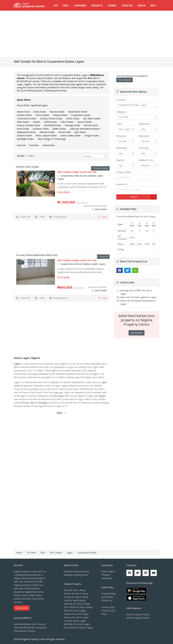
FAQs (61, 413)
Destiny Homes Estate (51, 118)
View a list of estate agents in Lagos (138, 297)
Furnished (34, 145)
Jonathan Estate (41, 129)
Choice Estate (42, 115)
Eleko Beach (23, 122)
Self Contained (122, 237)
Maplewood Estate (26, 132)
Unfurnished (48, 145)
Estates (37, 122)
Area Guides (107, 597)
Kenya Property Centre (138, 614)
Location (121, 100)
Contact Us (107, 600)
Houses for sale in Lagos (76, 617)
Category (121, 112)
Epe (32, 403)
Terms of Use (108, 611)
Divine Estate (73, 118)
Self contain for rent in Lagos (78, 628)
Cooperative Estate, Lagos (137, 105)
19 (132, 231)
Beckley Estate (24, 115)
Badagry (43, 403)
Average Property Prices (76, 575)
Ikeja (61, 396)
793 (154, 244)
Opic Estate (80, 132)
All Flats (121, 249)
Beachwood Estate (78, 112)
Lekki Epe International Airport (85, 129)
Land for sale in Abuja (75, 600)
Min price (121, 136)
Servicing (144, 148)
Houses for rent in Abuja (76, 594)
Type (119, 124)
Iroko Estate (23, 129)
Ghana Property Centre (138, 618)
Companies (80, 6)
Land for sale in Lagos (75, 621)
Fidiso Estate (67, 122)
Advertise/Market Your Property (30, 624)
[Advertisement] (86, 34)
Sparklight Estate (25, 139)
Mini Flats (122, 231)
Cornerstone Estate (27, 118)
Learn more (22, 608)
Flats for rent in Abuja (75, 590)
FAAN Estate (50, 122)
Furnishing (122, 148)
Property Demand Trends (77, 571)
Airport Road (23, 112)
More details (64, 192)
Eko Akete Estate (92, 118)
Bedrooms (145, 124)
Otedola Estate (24, 135)
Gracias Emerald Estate (28, 125)
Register (127, 6)
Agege (102, 396)
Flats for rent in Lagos (75, 611)
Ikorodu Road (91, 125)
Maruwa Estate (47, 132)
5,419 (139, 244)
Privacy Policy (108, 607)
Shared (120, 160)
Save (103, 217)
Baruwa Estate (57, 112)
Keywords (122, 184)
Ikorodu (25, 403)
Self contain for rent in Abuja (78, 607)
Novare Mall (65, 132)
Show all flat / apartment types (32, 105)
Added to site (146, 160)
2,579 (132, 238)
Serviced (21, 145)
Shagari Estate (92, 135)
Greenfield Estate (52, 125)
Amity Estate (40, 112)
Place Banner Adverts (25, 631)
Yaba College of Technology (51, 139)
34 (147, 231)
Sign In (141, 6)
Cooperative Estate (81, 115)
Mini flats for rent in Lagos (77, 624)
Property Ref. (124, 172)
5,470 (147, 244)
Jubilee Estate (59, 129)
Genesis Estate (85, 122)
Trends (112, 6)
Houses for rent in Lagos (76, 614)
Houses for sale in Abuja (76, 597)
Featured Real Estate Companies (30, 628)
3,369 (132, 244)
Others (121, 244)
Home (19, 553)
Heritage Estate (72, 125)
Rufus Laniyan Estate (46, 135)
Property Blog (108, 594)
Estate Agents (108, 571)
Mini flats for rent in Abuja (77, 604)
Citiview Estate (60, 115)
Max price (144, 136)
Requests (97, 6)
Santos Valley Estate (71, 135)
